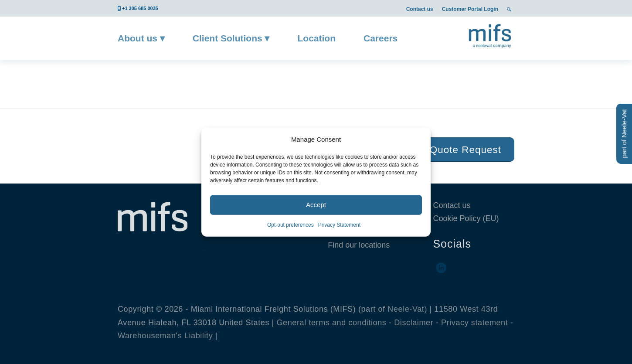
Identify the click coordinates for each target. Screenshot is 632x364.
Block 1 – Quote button (218, 79)
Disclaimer (414, 323)
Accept (316, 205)
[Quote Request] (466, 150)
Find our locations (359, 245)
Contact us (420, 9)
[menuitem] (420, 9)
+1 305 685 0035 (140, 8)
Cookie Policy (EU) (466, 218)
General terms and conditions (332, 323)
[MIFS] (491, 35)
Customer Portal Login (470, 9)
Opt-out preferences (291, 225)
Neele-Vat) (407, 309)
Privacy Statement (339, 225)
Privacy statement (474, 323)
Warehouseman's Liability (165, 336)
